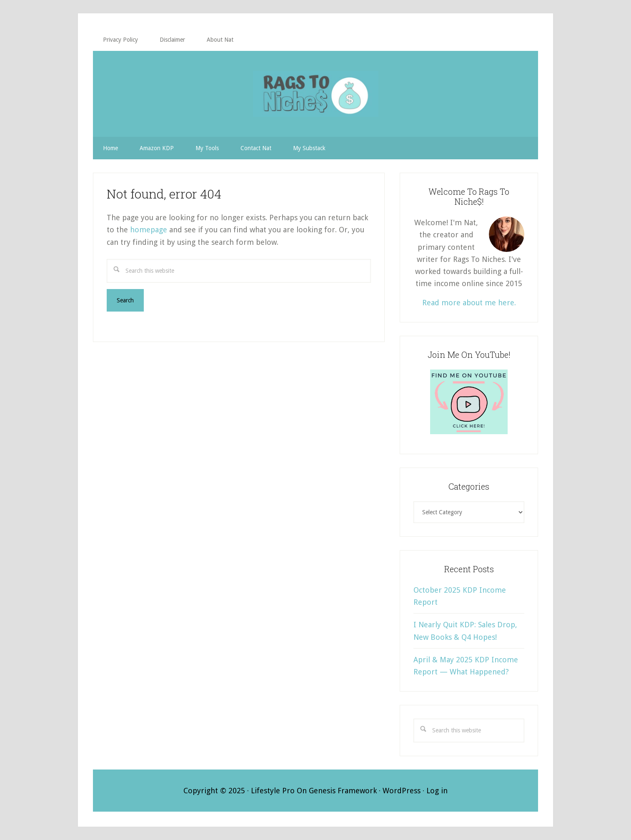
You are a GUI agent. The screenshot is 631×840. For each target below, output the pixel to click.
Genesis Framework (343, 791)
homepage (149, 230)
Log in (437, 791)
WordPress (402, 791)
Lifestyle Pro (273, 791)
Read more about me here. (469, 303)
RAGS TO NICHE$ (315, 94)
